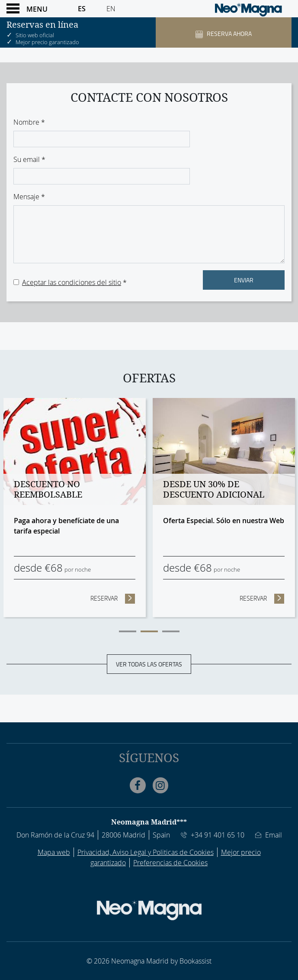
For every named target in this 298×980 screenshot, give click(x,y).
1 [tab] (128, 631)
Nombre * (29, 122)
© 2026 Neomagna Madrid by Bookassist (149, 961)
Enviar (244, 280)
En (111, 9)
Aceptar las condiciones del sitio (72, 282)
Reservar (113, 598)
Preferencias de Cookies (170, 863)
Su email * (29, 159)
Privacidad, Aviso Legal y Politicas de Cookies (146, 852)
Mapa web (54, 852)
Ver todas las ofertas (149, 664)
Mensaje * (29, 197)
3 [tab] (171, 631)
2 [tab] (149, 631)
